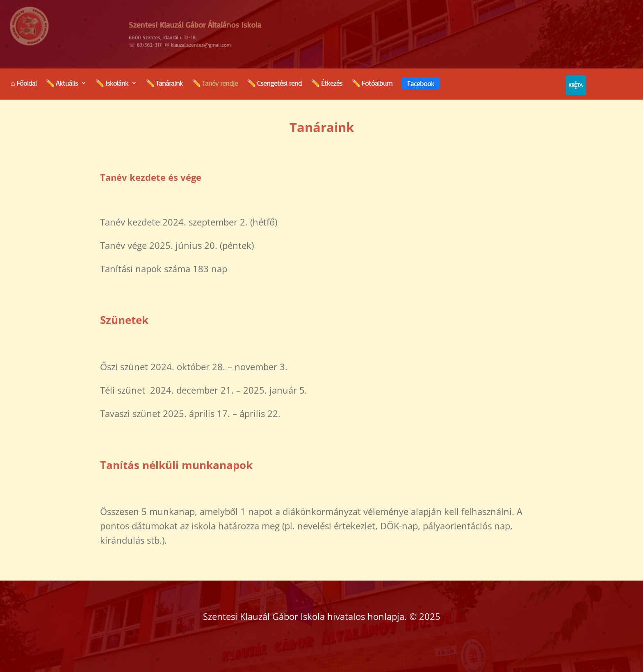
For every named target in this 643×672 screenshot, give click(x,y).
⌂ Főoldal (24, 84)
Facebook (421, 83)
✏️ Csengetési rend (274, 84)
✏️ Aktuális (62, 84)
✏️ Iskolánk (112, 84)
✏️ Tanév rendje (215, 84)
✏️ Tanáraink (164, 84)
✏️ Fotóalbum (372, 84)
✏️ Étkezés (327, 84)
